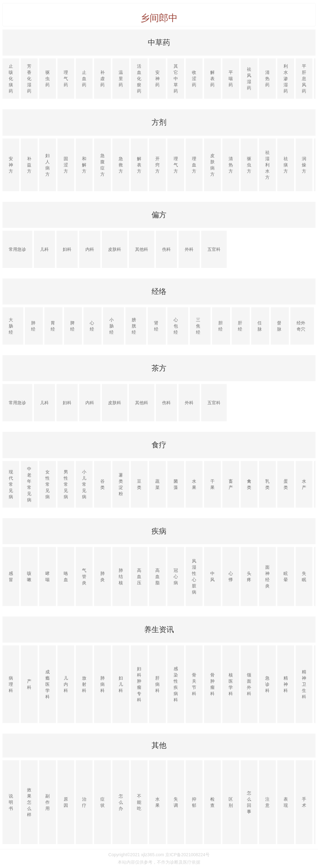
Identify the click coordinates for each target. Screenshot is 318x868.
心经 (92, 326)
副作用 (48, 802)
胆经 (220, 326)
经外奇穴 (301, 326)
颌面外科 (249, 684)
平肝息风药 (304, 79)
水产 (304, 484)
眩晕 (286, 576)
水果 (194, 484)
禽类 (249, 484)
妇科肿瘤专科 (139, 684)
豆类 (139, 484)
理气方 (176, 165)
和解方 (84, 165)
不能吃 (139, 802)
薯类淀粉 (121, 484)
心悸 (231, 576)
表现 (286, 802)
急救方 (121, 165)
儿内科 (66, 684)
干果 (212, 484)
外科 (189, 249)
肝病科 (157, 684)
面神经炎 (267, 576)
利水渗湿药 (286, 79)
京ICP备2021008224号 (187, 855)
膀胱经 (134, 326)
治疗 (84, 802)
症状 (102, 802)
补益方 (29, 165)
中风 (212, 576)
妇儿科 (121, 684)
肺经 (33, 326)
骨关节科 (194, 684)
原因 (66, 802)
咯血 (66, 576)
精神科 (286, 684)
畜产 (231, 484)
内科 (90, 249)
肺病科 (102, 684)
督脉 (279, 326)
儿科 (44, 249)
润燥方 (304, 165)
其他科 (142, 249)
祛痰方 (286, 165)
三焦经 (198, 326)
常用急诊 (17, 249)
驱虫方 (249, 165)
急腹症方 (102, 165)
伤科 (166, 249)
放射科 (84, 684)
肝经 (240, 326)
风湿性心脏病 (194, 576)
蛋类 (286, 484)
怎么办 (121, 802)
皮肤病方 (212, 165)
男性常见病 (66, 484)
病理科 (11, 684)
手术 (304, 802)
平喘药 (231, 79)
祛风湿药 (249, 79)
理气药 (66, 79)
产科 (29, 684)
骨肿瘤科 (212, 684)
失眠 (304, 576)
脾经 (72, 326)
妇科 (67, 249)
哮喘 (48, 576)
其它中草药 (176, 79)
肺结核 (121, 576)
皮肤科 (115, 249)
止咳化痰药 (11, 79)
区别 (231, 802)
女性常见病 (48, 484)
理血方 (194, 165)
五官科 (214, 249)
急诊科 (267, 684)
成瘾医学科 (48, 684)
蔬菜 (157, 484)
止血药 (84, 79)
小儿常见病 (84, 484)
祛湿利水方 (267, 165)
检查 (212, 802)
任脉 (260, 326)
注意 (267, 802)
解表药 (212, 79)
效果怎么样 (29, 802)
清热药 (267, 79)
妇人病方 (48, 165)
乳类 (267, 484)
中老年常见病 (29, 484)
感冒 (11, 576)
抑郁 (194, 802)
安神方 (11, 165)
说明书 (11, 802)
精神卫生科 (304, 684)
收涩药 (194, 79)
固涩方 (66, 165)
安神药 (157, 79)
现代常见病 (11, 484)
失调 (176, 802)
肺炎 (102, 576)
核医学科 (231, 684)
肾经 (156, 326)
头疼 (249, 576)
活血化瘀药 (139, 79)
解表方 (139, 165)
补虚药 (102, 79)
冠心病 (176, 576)
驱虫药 (48, 79)
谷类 (102, 484)
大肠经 (11, 326)
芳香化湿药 (29, 79)
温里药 (121, 79)
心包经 (176, 326)
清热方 (231, 165)
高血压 (139, 576)
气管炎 (84, 576)
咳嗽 (29, 576)
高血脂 (157, 576)
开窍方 (157, 165)
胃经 (53, 326)
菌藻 (176, 484)
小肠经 (111, 326)
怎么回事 (249, 802)
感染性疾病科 (176, 684)
